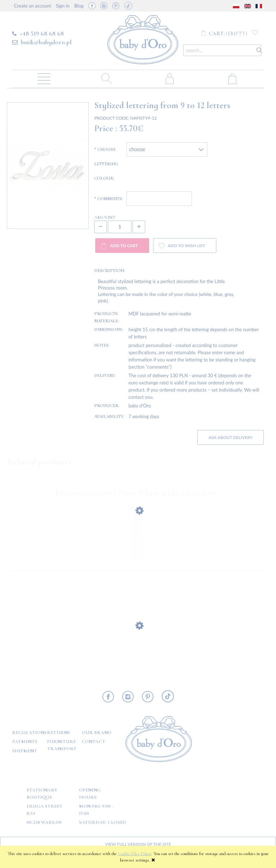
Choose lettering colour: (106, 164)
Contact (94, 742)
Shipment (25, 751)
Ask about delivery (231, 437)
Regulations (29, 733)
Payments (25, 742)
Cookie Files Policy (135, 854)
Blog (79, 6)
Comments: (109, 199)
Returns (59, 733)
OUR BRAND (97, 733)
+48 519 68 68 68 (42, 33)
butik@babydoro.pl (46, 42)
